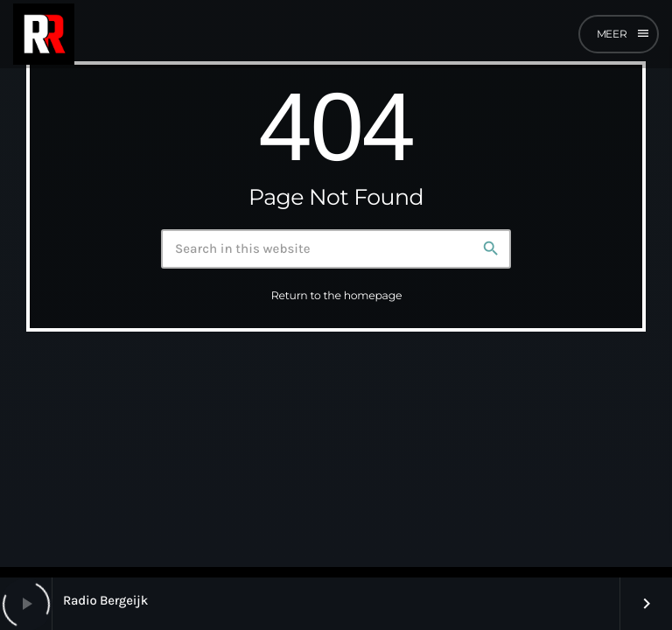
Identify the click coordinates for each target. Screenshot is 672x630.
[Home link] (44, 34)
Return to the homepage (336, 296)
